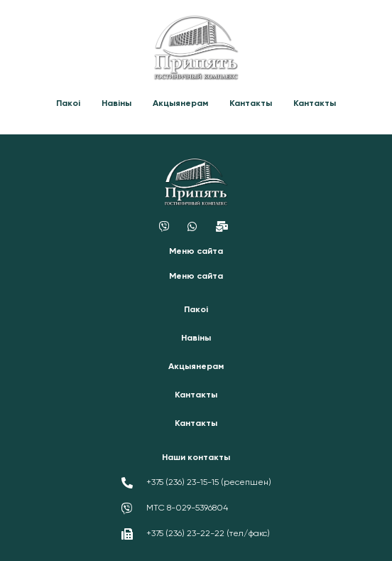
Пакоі (68, 103)
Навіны (116, 103)
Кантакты (251, 103)
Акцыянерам (180, 103)
